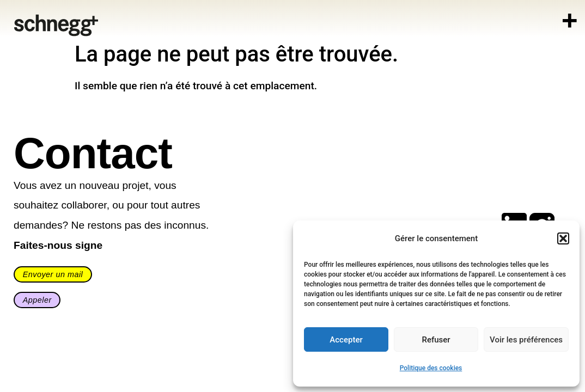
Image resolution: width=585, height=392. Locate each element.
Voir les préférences (526, 340)
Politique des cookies (431, 368)
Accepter (346, 340)
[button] (563, 238)
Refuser (436, 340)
